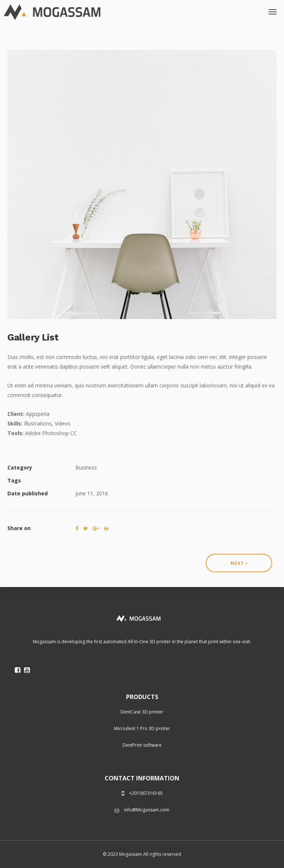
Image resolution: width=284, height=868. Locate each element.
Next (239, 563)
